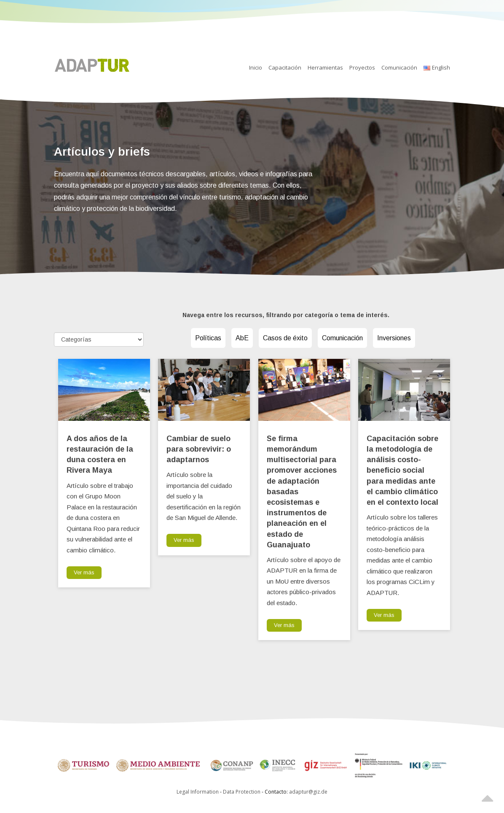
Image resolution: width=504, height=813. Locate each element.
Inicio (256, 67)
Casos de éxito (285, 338)
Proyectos (362, 67)
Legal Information (198, 792)
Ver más (84, 572)
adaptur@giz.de (308, 792)
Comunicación (399, 67)
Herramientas (325, 67)
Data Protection (242, 792)
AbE (242, 338)
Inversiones (394, 338)
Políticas (208, 338)
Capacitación (285, 67)
